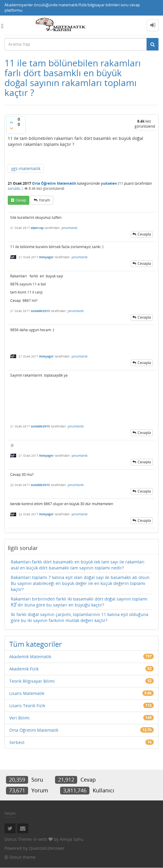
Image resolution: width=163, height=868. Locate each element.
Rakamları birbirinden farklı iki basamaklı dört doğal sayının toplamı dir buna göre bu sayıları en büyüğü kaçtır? (79, 602)
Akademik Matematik (30, 657)
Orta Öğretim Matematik (54, 183)
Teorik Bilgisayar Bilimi (32, 681)
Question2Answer (47, 848)
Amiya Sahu (72, 839)
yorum (44, 200)
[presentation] (14, 605)
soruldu (14, 188)
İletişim (10, 813)
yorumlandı (69, 228)
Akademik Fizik (24, 669)
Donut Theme (18, 839)
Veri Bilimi (19, 718)
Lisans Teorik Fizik (27, 706)
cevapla (144, 234)
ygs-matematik (26, 168)
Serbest (17, 742)
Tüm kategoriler (36, 644)
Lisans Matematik (27, 693)
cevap (21, 200)
